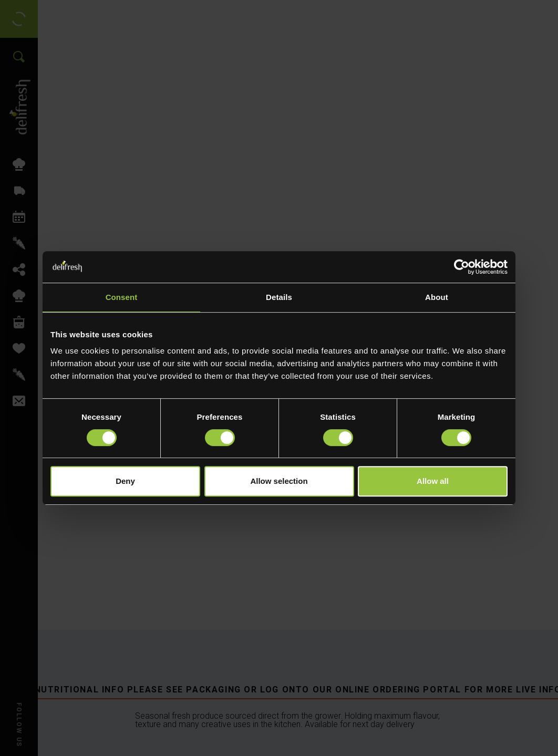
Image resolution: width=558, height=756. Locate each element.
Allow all (433, 481)
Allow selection (279, 481)
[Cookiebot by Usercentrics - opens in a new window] (462, 267)
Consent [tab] (122, 297)
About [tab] (437, 297)
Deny (125, 481)
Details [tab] (279, 297)
